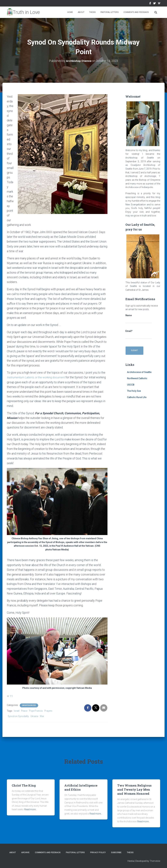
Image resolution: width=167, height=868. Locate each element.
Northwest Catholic (137, 378)
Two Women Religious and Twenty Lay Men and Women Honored (134, 789)
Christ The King (24, 785)
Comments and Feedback (136, 12)
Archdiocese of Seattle (139, 372)
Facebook (150, 4)
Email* (138, 334)
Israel (17, 711)
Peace (24, 711)
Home (70, 12)
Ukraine (34, 716)
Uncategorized (29, 705)
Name (138, 319)
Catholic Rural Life (137, 397)
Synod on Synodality (18, 716)
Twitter (154, 4)
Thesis (92, 12)
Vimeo (159, 4)
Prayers (48, 711)
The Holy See (134, 391)
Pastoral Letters (110, 12)
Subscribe (116, 852)
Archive (25, 852)
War (42, 716)
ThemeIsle (155, 861)
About (81, 12)
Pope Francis (36, 711)
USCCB (131, 385)
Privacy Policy (98, 852)
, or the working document (37, 377)
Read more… (31, 809)
